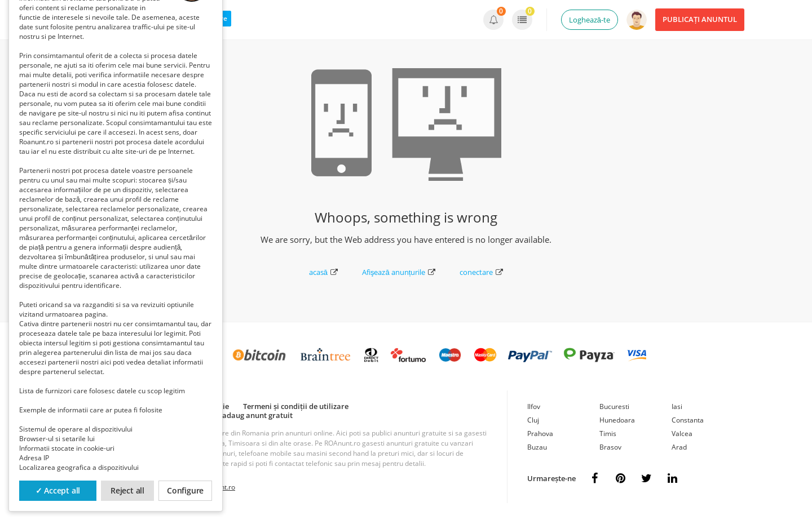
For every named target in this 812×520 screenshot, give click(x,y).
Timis (608, 434)
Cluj (533, 420)
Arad (679, 447)
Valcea (682, 434)
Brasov (610, 447)
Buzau (537, 447)
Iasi (677, 406)
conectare (481, 272)
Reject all (127, 490)
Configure (185, 490)
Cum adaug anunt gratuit (249, 415)
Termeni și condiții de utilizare (296, 406)
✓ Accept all (58, 490)
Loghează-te (590, 20)
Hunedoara (617, 420)
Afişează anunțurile (399, 272)
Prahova (540, 434)
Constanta (688, 420)
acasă (323, 272)
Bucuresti (614, 406)
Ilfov (534, 406)
